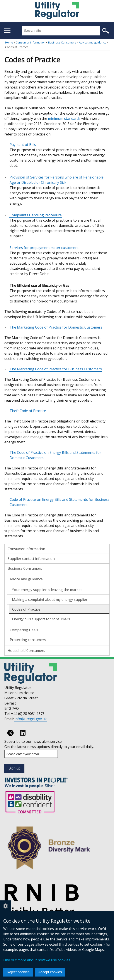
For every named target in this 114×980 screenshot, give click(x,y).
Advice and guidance (93, 42)
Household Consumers (26, 651)
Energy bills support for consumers (41, 619)
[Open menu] (7, 31)
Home (9, 42)
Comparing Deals (24, 630)
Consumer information (31, 42)
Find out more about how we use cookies (37, 960)
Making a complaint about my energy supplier (50, 599)
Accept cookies (50, 972)
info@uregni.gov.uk (31, 719)
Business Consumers (62, 42)
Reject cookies (18, 972)
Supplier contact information (31, 559)
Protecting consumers (28, 640)
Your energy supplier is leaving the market (47, 590)
